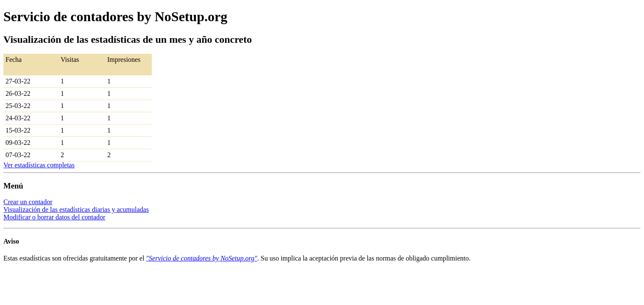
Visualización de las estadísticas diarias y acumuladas (76, 209)
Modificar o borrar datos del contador (54, 217)
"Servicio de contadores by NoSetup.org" (201, 258)
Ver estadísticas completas (39, 165)
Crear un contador (28, 202)
